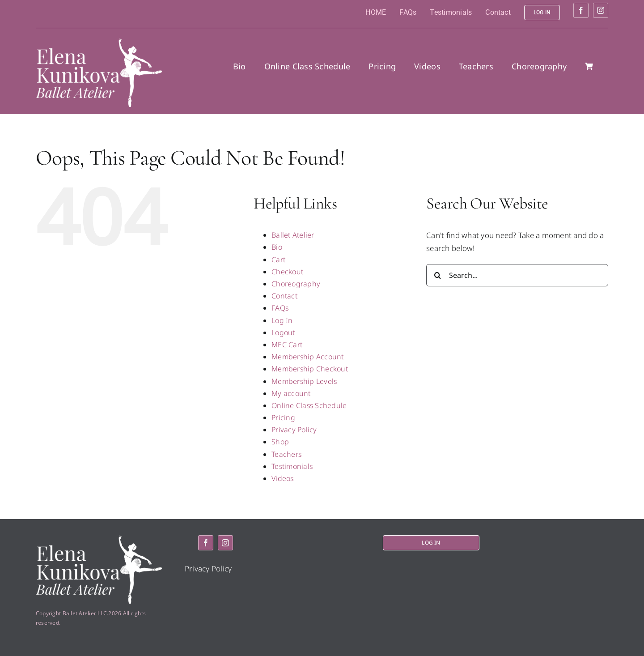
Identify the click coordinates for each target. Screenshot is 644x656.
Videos (283, 478)
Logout (283, 332)
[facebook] (581, 10)
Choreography (296, 284)
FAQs (280, 308)
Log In (282, 320)
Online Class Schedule (309, 405)
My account (291, 393)
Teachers (286, 454)
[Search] (437, 275)
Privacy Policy (294, 430)
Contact (284, 296)
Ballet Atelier (293, 235)
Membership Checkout (310, 369)
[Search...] (517, 275)
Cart (278, 260)
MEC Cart (287, 345)
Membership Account (308, 357)
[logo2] (99, 42)
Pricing (283, 417)
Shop (280, 442)
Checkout (287, 272)
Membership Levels (304, 381)
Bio (277, 247)
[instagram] (601, 10)
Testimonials (292, 466)
